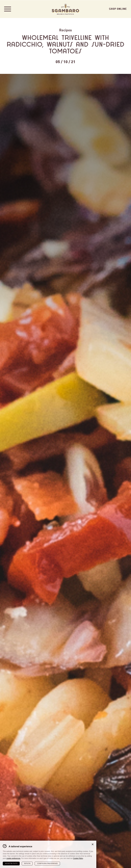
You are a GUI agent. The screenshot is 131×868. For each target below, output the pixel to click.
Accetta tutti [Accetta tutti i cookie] (11, 863)
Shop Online (118, 9)
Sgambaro (65, 9)
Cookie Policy (78, 858)
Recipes (65, 30)
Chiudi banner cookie (93, 844)
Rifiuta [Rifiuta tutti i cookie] (27, 863)
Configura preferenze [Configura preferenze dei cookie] (47, 863)
